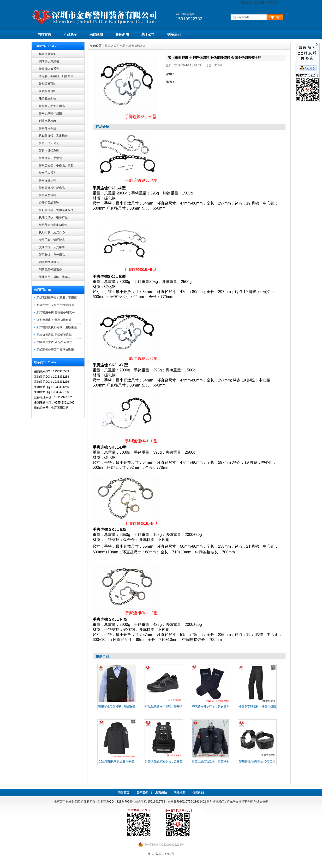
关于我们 (142, 793)
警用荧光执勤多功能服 (53, 225)
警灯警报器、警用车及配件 (56, 210)
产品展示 (70, 34)
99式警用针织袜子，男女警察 (210, 706)
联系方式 (271, 3)
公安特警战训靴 (49, 203)
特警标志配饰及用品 (52, 106)
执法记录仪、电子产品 (53, 217)
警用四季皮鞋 (48, 195)
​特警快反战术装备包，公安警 (164, 762)
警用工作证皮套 (49, 143)
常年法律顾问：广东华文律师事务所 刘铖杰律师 (237, 802)
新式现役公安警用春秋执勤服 (55, 350)
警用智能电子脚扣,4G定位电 (257, 762)
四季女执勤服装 (49, 262)
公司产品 (119, 46)
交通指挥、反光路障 (52, 247)
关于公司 (148, 34)
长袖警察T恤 (47, 91)
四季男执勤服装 (49, 61)
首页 (107, 46)
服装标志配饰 (48, 99)
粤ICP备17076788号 (161, 854)
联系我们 (174, 34)
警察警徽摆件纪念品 (52, 188)
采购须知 (96, 34)
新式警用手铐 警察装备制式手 (56, 312)
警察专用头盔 (48, 128)
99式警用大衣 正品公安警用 (54, 342)
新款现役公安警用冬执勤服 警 (56, 305)
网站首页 (246, 3)
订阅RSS (198, 793)
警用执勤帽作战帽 (50, 113)
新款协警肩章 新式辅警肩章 (54, 335)
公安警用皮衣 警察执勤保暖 (54, 320)
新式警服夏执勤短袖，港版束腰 (57, 327)
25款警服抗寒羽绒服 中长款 (117, 762)
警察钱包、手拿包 (50, 158)
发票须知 (161, 793)
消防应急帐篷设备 (50, 270)
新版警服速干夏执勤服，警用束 (57, 298)
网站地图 (259, 3)
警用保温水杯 (48, 180)
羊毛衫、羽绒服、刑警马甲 (56, 76)
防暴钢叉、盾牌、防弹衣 (55, 277)
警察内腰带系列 (49, 151)
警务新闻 (122, 34)
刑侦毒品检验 (48, 121)
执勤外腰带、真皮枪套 (53, 136)
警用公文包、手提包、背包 (56, 165)
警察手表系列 (48, 173)
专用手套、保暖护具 (52, 240)
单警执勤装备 (48, 54)
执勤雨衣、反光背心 (52, 232)
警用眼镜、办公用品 (52, 255)
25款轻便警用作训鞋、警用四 (164, 706)
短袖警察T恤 (47, 84)
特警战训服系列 (49, 69)
